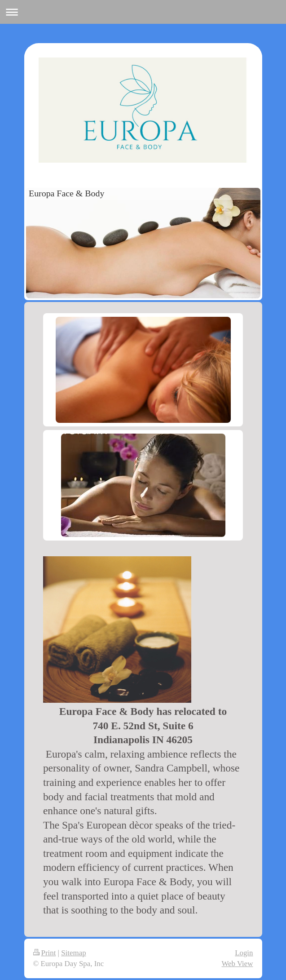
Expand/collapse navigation (143, 12)
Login (244, 953)
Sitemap (73, 953)
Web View (237, 964)
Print (45, 953)
